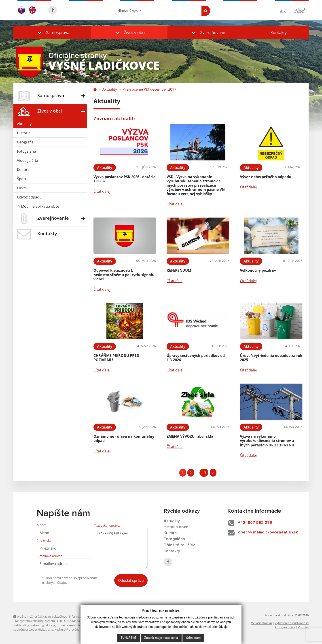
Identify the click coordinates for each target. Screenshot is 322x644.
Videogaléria (28, 160)
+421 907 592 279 (255, 523)
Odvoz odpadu (29, 197)
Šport (22, 179)
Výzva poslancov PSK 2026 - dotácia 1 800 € (125, 179)
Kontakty (279, 32)
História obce (176, 527)
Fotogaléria (26, 151)
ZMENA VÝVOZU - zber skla (190, 436)
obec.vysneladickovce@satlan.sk (268, 532)
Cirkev (22, 188)
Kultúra (23, 170)
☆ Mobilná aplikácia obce (38, 206)
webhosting (21, 625)
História (24, 133)
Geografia (25, 142)
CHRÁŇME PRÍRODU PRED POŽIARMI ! (116, 358)
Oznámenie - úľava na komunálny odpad (124, 438)
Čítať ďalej (102, 191)
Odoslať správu (131, 580)
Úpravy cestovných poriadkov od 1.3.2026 (196, 358)
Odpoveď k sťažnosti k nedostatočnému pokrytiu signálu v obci (124, 275)
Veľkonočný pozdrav (258, 270)
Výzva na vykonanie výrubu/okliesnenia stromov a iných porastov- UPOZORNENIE (267, 441)
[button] (52, 33)
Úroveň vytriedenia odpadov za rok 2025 (271, 358)
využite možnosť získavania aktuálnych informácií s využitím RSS (58, 616)
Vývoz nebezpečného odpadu (266, 177)
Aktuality (24, 124)
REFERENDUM (179, 270)
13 (204, 473)
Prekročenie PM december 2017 (149, 89)
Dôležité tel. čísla (180, 545)
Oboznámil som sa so (70, 580)
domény (62, 625)
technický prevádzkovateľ (72, 629)
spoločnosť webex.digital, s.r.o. (34, 629)
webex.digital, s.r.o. (43, 625)
